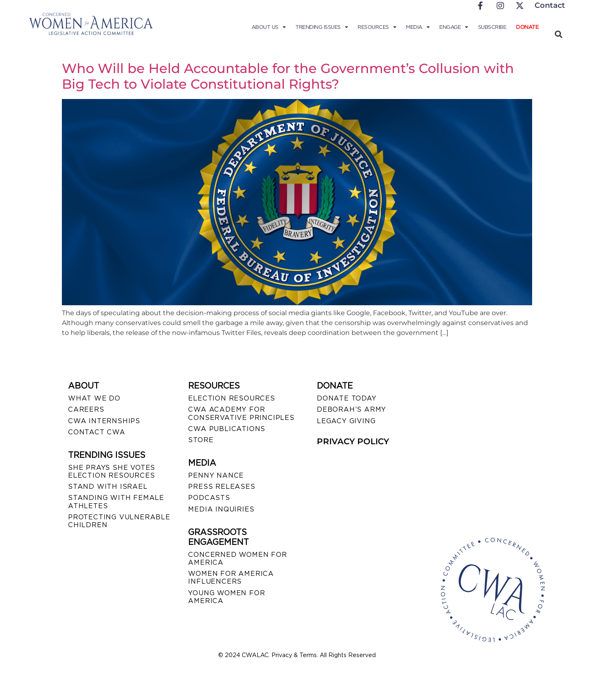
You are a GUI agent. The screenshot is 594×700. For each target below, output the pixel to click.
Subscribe (492, 27)
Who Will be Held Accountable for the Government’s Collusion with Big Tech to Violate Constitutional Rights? (288, 76)
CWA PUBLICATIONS (227, 429)
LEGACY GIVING (346, 421)
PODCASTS (209, 498)
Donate (527, 27)
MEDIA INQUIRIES (221, 509)
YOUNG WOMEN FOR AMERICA (226, 597)
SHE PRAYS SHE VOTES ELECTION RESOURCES (112, 471)
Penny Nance (216, 475)
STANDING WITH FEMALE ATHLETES (116, 502)
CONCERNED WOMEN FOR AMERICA (237, 559)
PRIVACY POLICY (353, 441)
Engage (454, 27)
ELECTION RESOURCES (231, 398)
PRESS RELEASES (222, 487)
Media (418, 27)
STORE (201, 440)
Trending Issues (322, 27)
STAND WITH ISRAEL (108, 487)
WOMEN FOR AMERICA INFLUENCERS (231, 577)
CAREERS (86, 409)
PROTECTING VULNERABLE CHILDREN (119, 521)
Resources (377, 27)
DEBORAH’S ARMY (351, 409)
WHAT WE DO (94, 398)
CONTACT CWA (97, 432)
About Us (269, 27)
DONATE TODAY (347, 398)
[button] (558, 34)
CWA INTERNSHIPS (104, 421)
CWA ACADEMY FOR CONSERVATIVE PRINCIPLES (241, 413)
